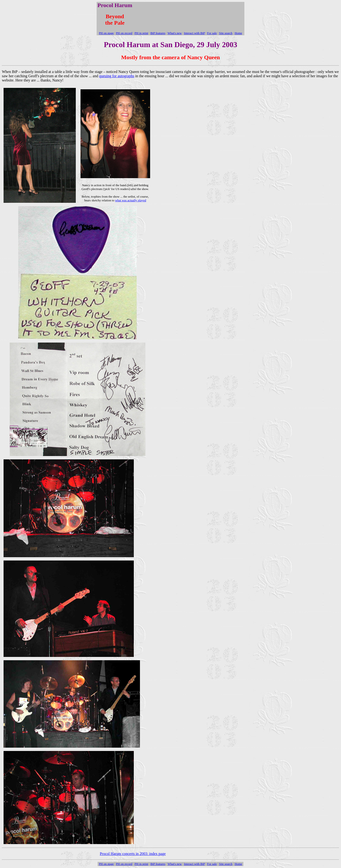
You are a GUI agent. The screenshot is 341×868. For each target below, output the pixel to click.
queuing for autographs (117, 76)
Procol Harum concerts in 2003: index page (133, 854)
